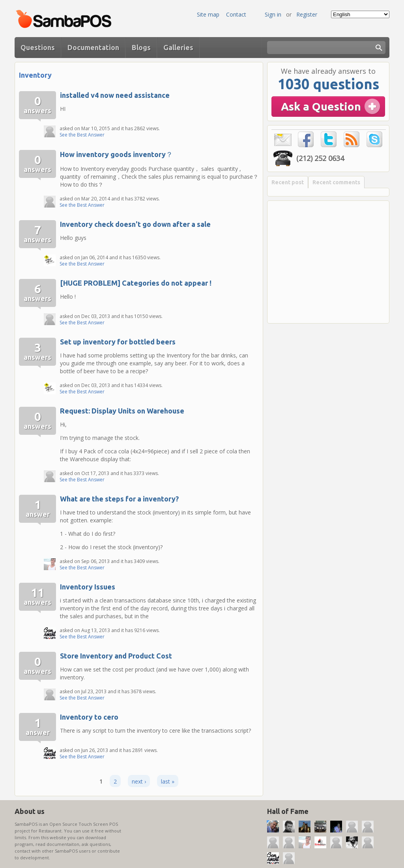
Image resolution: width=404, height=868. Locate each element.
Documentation (93, 47)
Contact (236, 14)
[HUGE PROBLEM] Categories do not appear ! (136, 283)
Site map (208, 14)
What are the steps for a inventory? (119, 499)
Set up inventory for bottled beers (118, 342)
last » (168, 781)
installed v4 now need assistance (115, 95)
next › (139, 781)
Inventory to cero (89, 717)
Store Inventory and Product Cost (116, 656)
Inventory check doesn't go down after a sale (135, 224)
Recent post (288, 182)
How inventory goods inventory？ (116, 154)
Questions (38, 47)
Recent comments (336, 182)
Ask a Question (321, 106)
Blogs (141, 47)
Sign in (273, 14)
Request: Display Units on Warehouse (122, 411)
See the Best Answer (82, 135)
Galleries (178, 47)
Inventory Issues (88, 587)
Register (307, 14)
